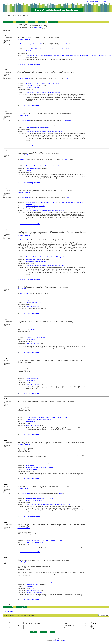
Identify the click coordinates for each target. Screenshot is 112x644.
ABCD (58, 640)
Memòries (39, 582)
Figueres (29, 88)
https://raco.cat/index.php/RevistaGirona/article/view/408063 (45, 210)
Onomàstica (59, 125)
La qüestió (66, 44)
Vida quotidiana (61, 582)
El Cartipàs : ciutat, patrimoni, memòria (31, 44)
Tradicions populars (60, 257)
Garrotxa (43, 261)
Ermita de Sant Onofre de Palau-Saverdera (40, 467)
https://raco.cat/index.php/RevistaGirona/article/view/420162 (45, 92)
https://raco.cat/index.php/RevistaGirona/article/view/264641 (45, 132)
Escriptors (29, 83)
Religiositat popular (63, 417)
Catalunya (33, 51)
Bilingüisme (68, 49)
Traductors (51, 83)
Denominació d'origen (45, 125)
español (95, 1)
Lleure (73, 202)
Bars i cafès (55, 202)
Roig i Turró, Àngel (23, 562)
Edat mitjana (37, 498)
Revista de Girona (25, 79)
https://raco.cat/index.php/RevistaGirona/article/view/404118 (45, 266)
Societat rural (30, 582)
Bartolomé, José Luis (24, 39)
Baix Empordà (40, 127)
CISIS (54, 640)
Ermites (54, 417)
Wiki (64, 640)
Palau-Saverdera (31, 469)
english (101, 1)
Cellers (47, 540)
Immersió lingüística (32, 49)
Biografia (50, 257)
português (89, 1)
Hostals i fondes (65, 202)
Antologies (35, 378)
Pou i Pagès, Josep (32, 86)
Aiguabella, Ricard (23, 289)
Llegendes (29, 300)
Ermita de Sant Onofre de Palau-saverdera (39, 419)
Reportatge (67, 120)
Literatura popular (39, 338)
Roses (28, 302)
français (106, 1)
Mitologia (67, 125)
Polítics (44, 83)
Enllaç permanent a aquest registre (30, 64)
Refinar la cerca (37, 27)
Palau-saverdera (31, 340)
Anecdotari (71, 582)
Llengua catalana (45, 49)
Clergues (29, 257)
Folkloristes (42, 257)
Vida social (80, 202)
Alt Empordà (30, 127)
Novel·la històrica (48, 498)
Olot (27, 51)
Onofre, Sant (30, 465)
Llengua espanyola (58, 49)
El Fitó (33, 330)
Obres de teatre (31, 202)
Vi (53, 125)
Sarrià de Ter (30, 261)
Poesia (28, 378)
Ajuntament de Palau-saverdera (36, 592)
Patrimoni (65, 160)
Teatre (57, 83)
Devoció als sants (45, 417)
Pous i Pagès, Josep (33, 168)
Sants (58, 463)
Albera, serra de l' (37, 302)
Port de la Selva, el (32, 206)
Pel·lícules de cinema (44, 202)
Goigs (28, 463)
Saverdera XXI (24, 294)
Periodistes (37, 83)
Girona (37, 261)
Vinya (28, 540)
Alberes (22, 160)
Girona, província (37, 500)
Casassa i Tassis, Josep (34, 259)
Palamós (42, 206)
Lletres (66, 79)
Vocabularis (62, 166)
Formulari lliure (104, 615)
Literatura (29, 204)
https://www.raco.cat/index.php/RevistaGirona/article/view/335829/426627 (49, 505)
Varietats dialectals (51, 166)
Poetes (35, 257)
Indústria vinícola (31, 125)
